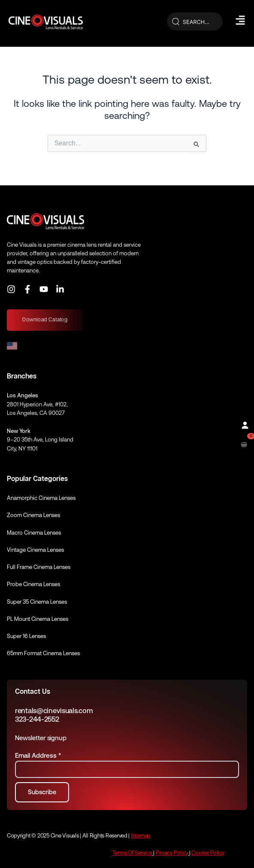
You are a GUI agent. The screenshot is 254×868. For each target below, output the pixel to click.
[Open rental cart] (244, 444)
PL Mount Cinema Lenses (38, 619)
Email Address (38, 755)
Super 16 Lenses (26, 636)
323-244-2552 (37, 719)
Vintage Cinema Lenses (35, 550)
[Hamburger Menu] (240, 20)
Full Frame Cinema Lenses (39, 567)
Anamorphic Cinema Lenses (41, 498)
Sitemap (141, 836)
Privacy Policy (172, 853)
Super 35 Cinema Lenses (37, 602)
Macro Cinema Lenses (34, 533)
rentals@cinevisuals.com (54, 711)
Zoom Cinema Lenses (33, 515)
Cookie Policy (208, 853)
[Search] (195, 22)
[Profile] (244, 425)
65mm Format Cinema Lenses (43, 653)
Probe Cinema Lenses (33, 584)
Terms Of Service (132, 853)
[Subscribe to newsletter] (42, 792)
